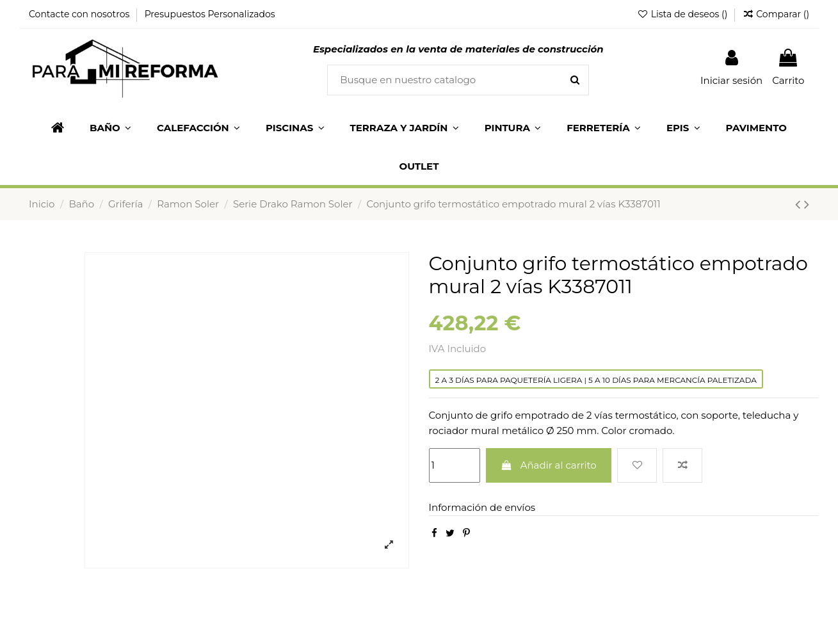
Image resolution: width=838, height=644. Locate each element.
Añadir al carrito (549, 465)
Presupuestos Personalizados (210, 14)
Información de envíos (482, 507)
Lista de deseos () (683, 14)
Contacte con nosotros (80, 14)
